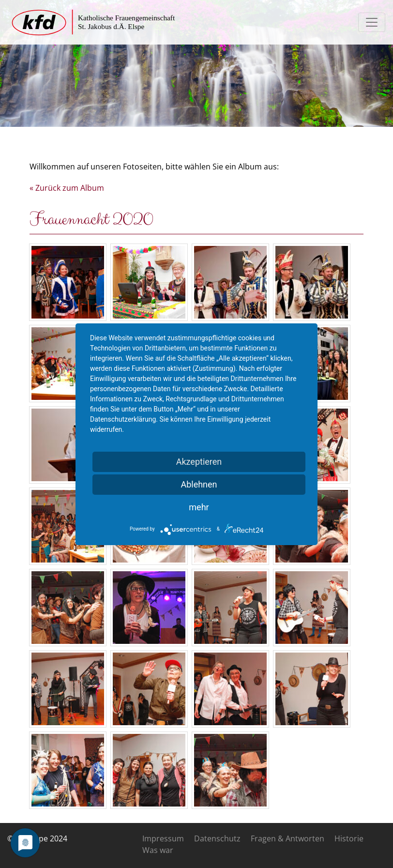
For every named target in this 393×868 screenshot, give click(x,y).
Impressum (163, 838)
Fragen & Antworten (287, 838)
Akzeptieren (199, 462)
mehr (199, 507)
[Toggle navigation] (372, 22)
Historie (349, 838)
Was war (158, 850)
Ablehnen (199, 484)
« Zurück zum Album (67, 188)
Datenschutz (217, 838)
